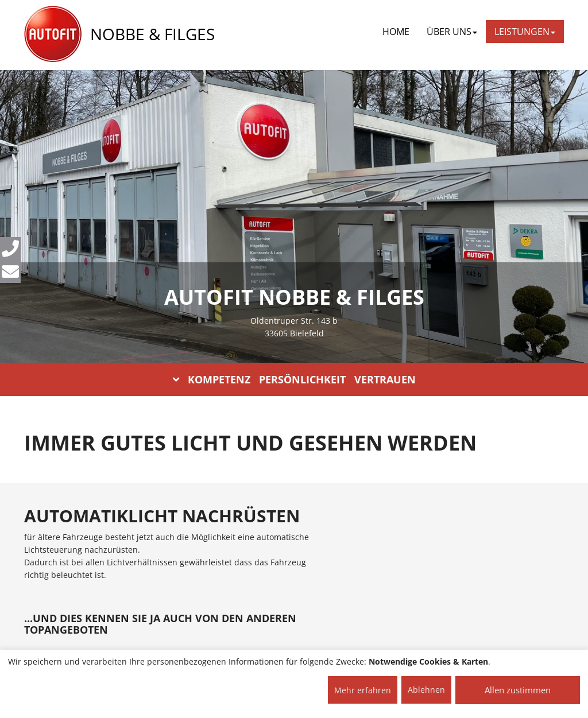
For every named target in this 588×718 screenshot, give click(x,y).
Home (396, 32)
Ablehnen (426, 690)
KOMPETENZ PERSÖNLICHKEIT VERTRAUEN (294, 379)
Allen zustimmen (518, 690)
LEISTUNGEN (525, 32)
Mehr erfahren (363, 690)
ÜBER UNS (452, 32)
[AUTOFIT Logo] (53, 34)
